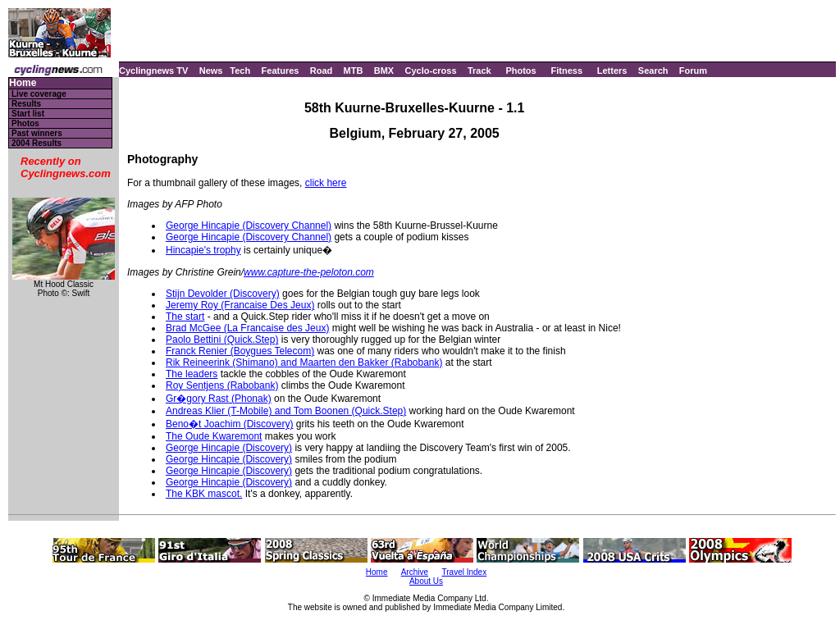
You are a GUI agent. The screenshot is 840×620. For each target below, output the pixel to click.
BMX (384, 71)
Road (322, 71)
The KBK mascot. (204, 494)
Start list (28, 114)
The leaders (192, 374)
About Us (426, 581)
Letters (612, 71)
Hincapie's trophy (203, 250)
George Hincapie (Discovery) (229, 448)
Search (653, 71)
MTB (354, 71)
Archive (415, 572)
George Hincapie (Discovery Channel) (249, 226)
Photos (520, 71)
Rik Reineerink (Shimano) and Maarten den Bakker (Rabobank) (304, 362)
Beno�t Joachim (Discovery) (229, 424)
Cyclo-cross (431, 71)
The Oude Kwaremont (214, 436)
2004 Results (37, 143)
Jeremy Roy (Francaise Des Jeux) (240, 305)
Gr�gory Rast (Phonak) (219, 399)
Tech (240, 71)
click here (326, 183)
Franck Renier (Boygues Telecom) (240, 351)
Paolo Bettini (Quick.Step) (222, 340)
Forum (693, 71)
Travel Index (465, 572)
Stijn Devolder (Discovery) (223, 294)
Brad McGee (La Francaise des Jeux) (247, 328)
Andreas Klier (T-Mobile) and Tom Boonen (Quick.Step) (286, 411)
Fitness (566, 71)
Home (23, 83)
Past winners (37, 133)
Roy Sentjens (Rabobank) (222, 385)
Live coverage (39, 94)
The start (185, 317)
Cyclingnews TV (153, 71)
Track (479, 71)
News (211, 71)
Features (281, 71)
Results (26, 104)
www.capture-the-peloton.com (309, 272)
